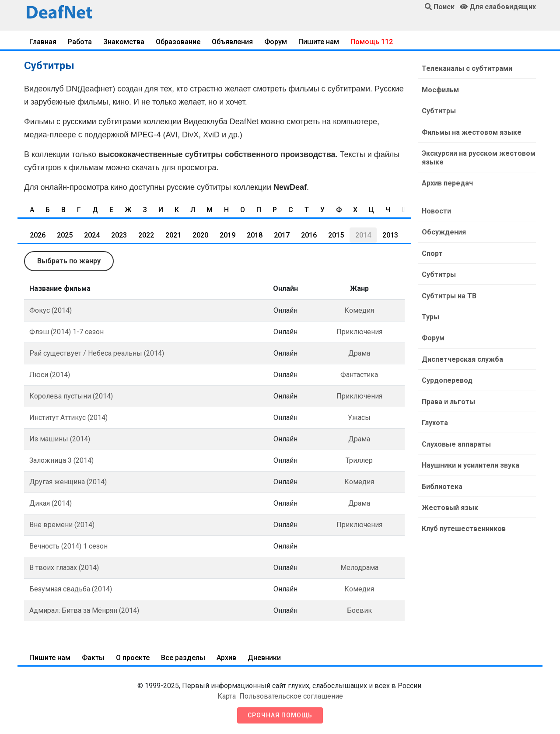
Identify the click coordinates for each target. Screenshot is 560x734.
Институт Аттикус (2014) (68, 418)
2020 (200, 235)
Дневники (264, 658)
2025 (65, 235)
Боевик (359, 610)
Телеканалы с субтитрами (467, 68)
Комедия (359, 310)
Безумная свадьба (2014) (71, 589)
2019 (227, 235)
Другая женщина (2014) (68, 482)
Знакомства (124, 42)
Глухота (434, 420)
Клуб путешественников (463, 525)
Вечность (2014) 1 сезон (68, 546)
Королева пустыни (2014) (71, 396)
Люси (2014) (50, 375)
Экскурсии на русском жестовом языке (478, 157)
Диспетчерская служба (462, 357)
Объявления (232, 42)
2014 (363, 235)
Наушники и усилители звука (470, 462)
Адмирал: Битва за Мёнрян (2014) (84, 610)
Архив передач (447, 182)
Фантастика (359, 375)
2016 (309, 235)
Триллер (359, 460)
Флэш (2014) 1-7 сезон (66, 332)
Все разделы (183, 658)
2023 (119, 235)
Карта (227, 696)
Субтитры (438, 110)
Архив (226, 658)
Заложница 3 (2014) (61, 460)
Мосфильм (440, 89)
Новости (436, 210)
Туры (430, 315)
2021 (173, 235)
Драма (359, 353)
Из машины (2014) (60, 439)
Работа (80, 42)
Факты (93, 658)
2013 (390, 235)
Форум (276, 42)
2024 (92, 235)
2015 (336, 235)
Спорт (432, 252)
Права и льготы (448, 399)
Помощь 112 (372, 42)
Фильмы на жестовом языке (471, 131)
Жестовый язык (450, 504)
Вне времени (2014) (62, 525)
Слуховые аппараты (456, 441)
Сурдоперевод (447, 378)
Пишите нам (319, 42)
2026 (38, 235)
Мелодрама (359, 568)
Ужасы (359, 418)
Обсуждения (443, 231)
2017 (282, 235)
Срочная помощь (280, 715)
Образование (178, 42)
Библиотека (442, 483)
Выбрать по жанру (69, 261)
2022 (146, 235)
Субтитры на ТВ (449, 294)
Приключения (359, 332)
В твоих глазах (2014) (64, 568)
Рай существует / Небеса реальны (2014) (97, 353)
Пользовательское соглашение (291, 696)
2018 (255, 235)
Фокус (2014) (51, 310)
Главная (43, 42)
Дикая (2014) (51, 503)
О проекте (133, 658)
